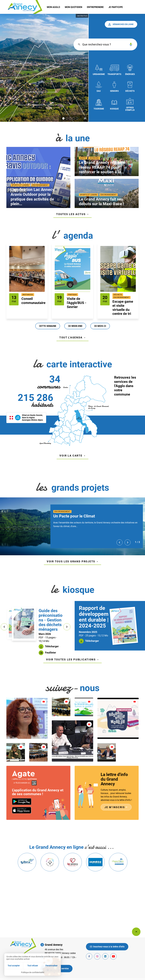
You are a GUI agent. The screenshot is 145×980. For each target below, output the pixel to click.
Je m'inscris (116, 807)
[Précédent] (120, 542)
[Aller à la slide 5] (77, 118)
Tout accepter (14, 966)
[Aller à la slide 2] (67, 118)
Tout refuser (33, 966)
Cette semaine (48, 326)
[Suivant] (128, 542)
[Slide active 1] (63, 118)
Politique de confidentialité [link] (33, 972)
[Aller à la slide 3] (70, 118)
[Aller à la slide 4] (74, 118)
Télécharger (52, 646)
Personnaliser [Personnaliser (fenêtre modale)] (51, 966)
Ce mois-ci (100, 326)
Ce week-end (75, 326)
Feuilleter (50, 653)
